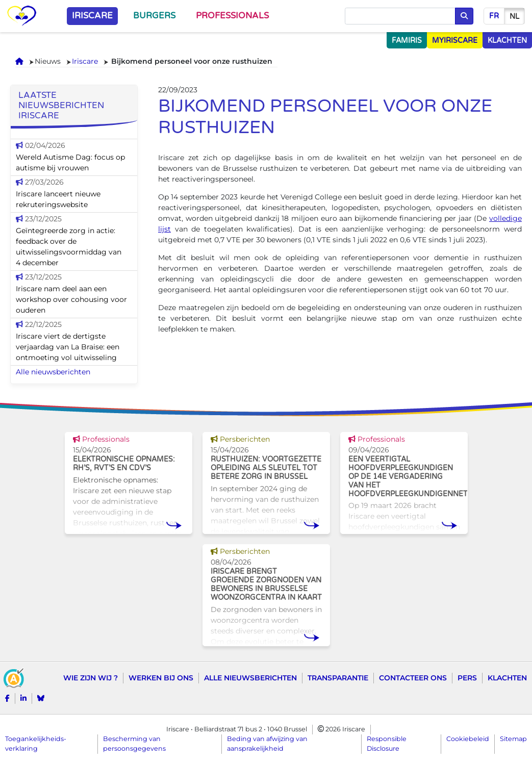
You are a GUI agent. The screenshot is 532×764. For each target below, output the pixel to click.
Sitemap (513, 739)
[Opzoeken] (400, 16)
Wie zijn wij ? (91, 678)
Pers (467, 678)
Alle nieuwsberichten (53, 372)
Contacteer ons (413, 678)
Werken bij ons (161, 678)
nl (514, 17)
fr (494, 16)
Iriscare (92, 16)
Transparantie (338, 678)
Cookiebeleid (468, 739)
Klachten (507, 678)
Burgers (154, 16)
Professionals (232, 16)
